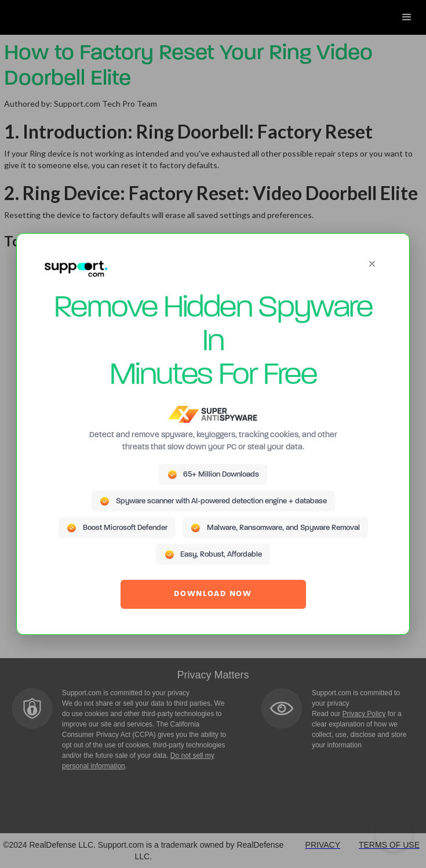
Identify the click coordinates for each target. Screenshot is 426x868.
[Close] (372, 264)
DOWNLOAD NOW (213, 594)
